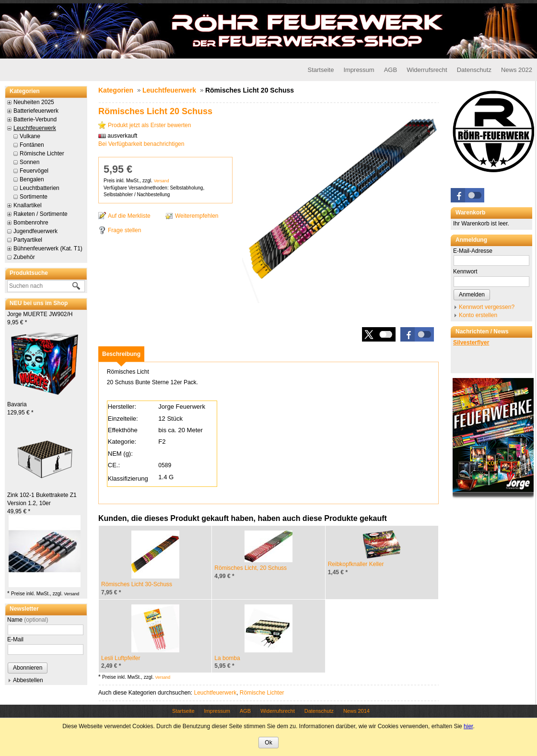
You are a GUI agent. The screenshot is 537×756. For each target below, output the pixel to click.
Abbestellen (28, 680)
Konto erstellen (478, 315)
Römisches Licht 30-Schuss (137, 584)
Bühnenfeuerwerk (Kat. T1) (48, 248)
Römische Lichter (42, 154)
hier (468, 726)
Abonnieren (28, 668)
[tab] (121, 354)
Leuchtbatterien (40, 188)
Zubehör (24, 257)
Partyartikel (28, 240)
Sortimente (34, 197)
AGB (391, 70)
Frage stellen (124, 230)
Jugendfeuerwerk (35, 231)
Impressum (359, 70)
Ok (268, 743)
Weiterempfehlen (197, 216)
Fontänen (32, 145)
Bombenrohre (31, 223)
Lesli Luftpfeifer (121, 658)
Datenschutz (474, 70)
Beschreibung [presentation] (121, 354)
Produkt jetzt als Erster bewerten (149, 125)
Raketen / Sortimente (41, 214)
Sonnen (29, 162)
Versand (71, 594)
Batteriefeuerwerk (36, 111)
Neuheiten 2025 (34, 102)
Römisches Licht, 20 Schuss (251, 568)
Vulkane (30, 136)
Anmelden (472, 295)
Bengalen (32, 179)
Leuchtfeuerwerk (35, 128)
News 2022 (517, 70)
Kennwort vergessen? (487, 307)
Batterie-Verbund (35, 119)
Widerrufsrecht (427, 70)
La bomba (227, 658)
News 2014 (356, 711)
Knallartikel (28, 205)
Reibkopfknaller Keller (356, 564)
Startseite (321, 70)
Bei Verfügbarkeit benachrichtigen (141, 144)
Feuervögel (34, 171)
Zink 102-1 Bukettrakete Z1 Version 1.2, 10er (42, 503)
